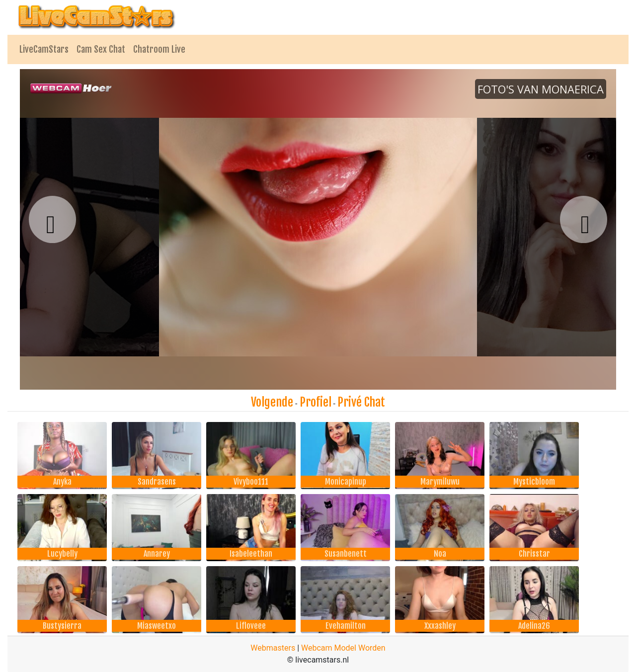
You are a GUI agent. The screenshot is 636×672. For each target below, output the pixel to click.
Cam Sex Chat (101, 49)
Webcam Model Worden (343, 648)
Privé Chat (361, 402)
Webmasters (273, 648)
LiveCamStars (44, 49)
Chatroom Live (159, 49)
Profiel (316, 402)
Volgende (272, 402)
